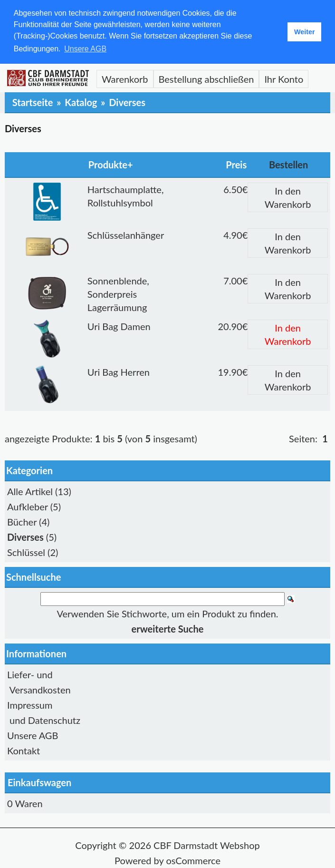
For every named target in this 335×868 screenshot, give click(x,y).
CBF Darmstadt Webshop (207, 845)
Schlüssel (26, 552)
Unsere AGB (33, 735)
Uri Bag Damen (119, 326)
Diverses (127, 102)
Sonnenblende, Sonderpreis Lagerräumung (118, 294)
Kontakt (24, 751)
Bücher (22, 522)
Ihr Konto (284, 79)
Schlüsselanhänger (126, 235)
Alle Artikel (30, 491)
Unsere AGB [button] (85, 49)
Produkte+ (111, 165)
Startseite (33, 102)
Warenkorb (125, 79)
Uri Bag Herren (119, 372)
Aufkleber (28, 507)
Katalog (81, 102)
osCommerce (193, 860)
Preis (236, 165)
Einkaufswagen (39, 782)
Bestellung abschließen (206, 79)
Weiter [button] (305, 32)
